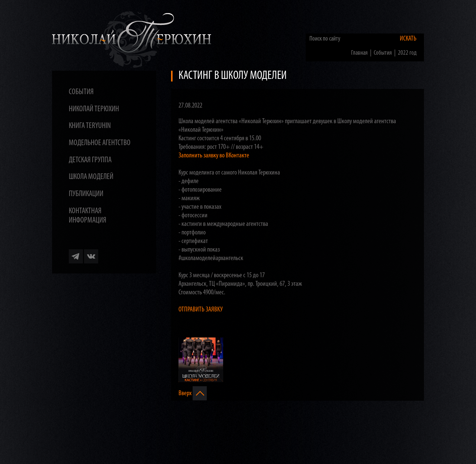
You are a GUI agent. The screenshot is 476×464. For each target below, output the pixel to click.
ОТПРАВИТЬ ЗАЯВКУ (201, 310)
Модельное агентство (100, 143)
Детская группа (90, 160)
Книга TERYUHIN (90, 126)
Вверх (193, 393)
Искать (408, 39)
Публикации (86, 194)
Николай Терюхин (94, 109)
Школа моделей (91, 177)
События (81, 92)
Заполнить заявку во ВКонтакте (214, 156)
